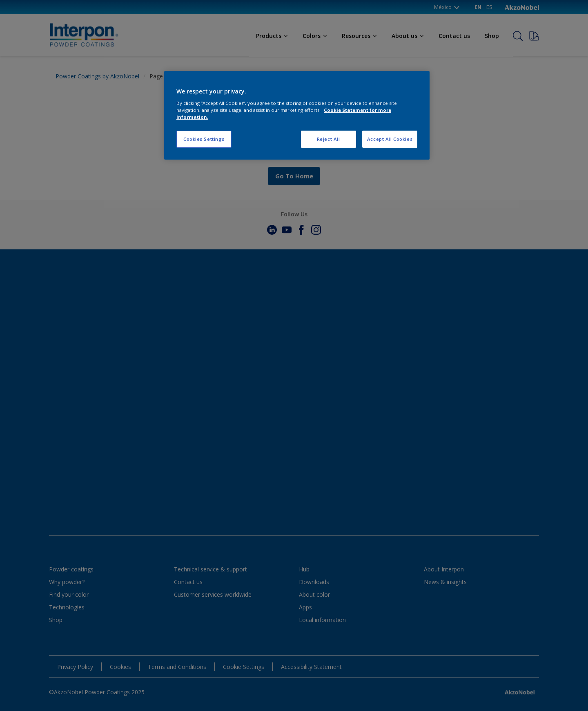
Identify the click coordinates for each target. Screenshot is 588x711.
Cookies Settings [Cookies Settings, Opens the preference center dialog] (204, 139)
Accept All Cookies (390, 139)
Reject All (329, 139)
